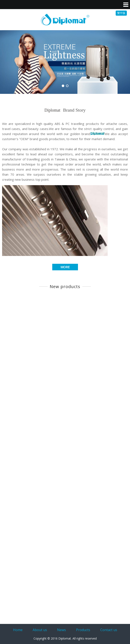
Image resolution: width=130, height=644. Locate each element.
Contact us (109, 630)
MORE (65, 267)
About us (40, 630)
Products (83, 630)
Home (18, 630)
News (62, 630)
